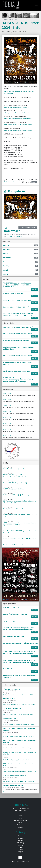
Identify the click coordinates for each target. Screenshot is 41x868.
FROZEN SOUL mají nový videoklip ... (15, 468)
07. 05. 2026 (7, 429)
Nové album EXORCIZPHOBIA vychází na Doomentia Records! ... (20, 531)
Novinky (20, 818)
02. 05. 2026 (7, 423)
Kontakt (20, 822)
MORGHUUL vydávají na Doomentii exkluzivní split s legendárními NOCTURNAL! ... (19, 523)
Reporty (20, 840)
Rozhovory (21, 838)
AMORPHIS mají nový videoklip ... (13, 488)
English (21, 852)
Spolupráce (21, 825)
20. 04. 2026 (7, 393)
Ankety (20, 845)
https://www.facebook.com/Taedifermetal (18, 119)
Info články (20, 843)
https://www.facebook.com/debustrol (16, 107)
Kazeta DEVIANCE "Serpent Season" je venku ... (18, 482)
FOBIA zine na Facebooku (20, 859)
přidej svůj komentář (28, 227)
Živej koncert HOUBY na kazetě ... (14, 544)
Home (20, 816)
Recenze (21, 836)
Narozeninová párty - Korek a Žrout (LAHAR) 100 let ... (20, 538)
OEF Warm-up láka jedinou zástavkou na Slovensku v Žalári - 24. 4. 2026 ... (19, 501)
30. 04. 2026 (7, 411)
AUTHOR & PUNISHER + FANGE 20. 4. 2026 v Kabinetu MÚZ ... (20, 515)
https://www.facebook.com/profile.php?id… (18, 124)
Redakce (20, 827)
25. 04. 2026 (7, 399)
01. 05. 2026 (7, 417)
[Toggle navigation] (37, 5)
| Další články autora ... (11, 181)
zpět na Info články (9, 20)
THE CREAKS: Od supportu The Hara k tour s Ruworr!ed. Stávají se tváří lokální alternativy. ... (18, 475)
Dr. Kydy (20, 849)
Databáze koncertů (21, 820)
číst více (35, 289)
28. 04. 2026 (7, 405)
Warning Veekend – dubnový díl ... (14, 508)
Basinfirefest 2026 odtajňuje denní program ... (18, 494)
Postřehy (21, 847)
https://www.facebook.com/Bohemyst (16, 113)
